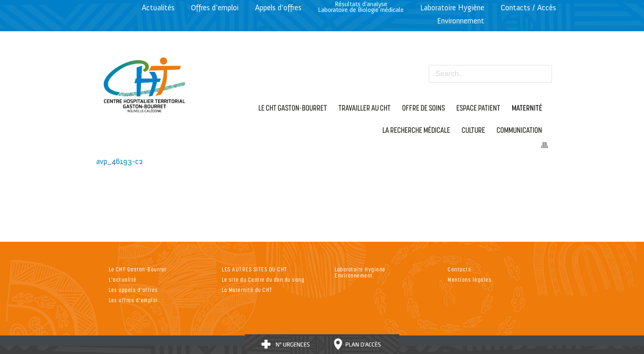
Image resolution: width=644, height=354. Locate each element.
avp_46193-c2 (120, 161)
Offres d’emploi (215, 8)
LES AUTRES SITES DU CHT (255, 269)
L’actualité (123, 279)
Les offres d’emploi (133, 300)
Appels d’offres (278, 8)
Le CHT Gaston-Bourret (138, 269)
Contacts (459, 269)
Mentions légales (470, 279)
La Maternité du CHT (247, 290)
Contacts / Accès (528, 8)
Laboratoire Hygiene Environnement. (360, 272)
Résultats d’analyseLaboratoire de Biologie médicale (361, 7)
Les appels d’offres (133, 290)
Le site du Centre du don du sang (263, 279)
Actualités (158, 8)
